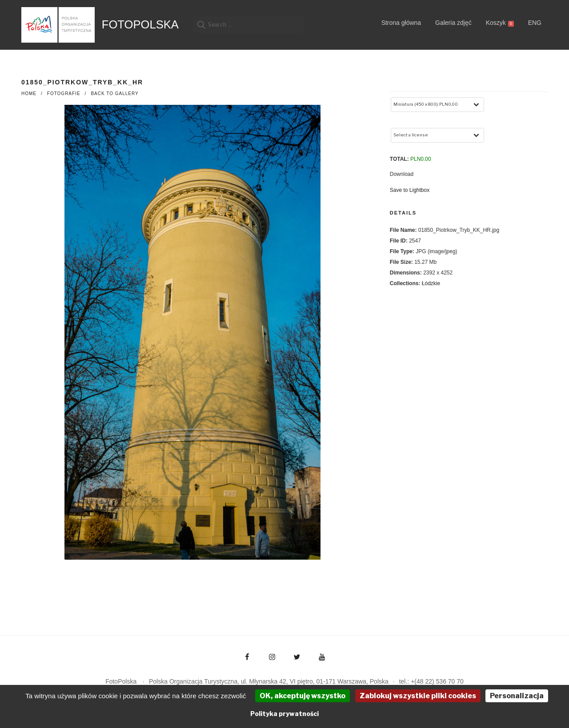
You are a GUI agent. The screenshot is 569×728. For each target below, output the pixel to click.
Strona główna (401, 23)
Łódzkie (431, 283)
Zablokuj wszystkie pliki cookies (418, 696)
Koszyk (500, 23)
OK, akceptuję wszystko (303, 696)
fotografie (64, 93)
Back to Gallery (114, 93)
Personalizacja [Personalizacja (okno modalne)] (517, 696)
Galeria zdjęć (453, 23)
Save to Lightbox (410, 190)
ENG (535, 23)
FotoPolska (140, 24)
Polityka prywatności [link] (284, 714)
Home (29, 93)
